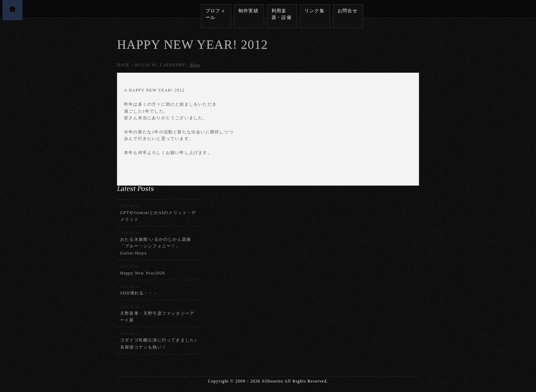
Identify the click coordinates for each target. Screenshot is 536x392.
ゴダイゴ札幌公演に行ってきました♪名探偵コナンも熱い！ (158, 340)
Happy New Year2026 (143, 270)
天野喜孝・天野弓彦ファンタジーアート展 (157, 314)
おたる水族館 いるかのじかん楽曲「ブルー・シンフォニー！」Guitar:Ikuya (156, 243)
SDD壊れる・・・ (139, 290)
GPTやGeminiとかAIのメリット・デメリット (158, 213)
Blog (195, 65)
